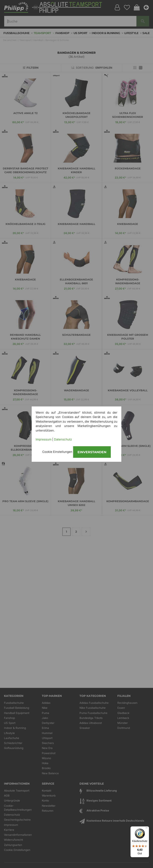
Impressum (44, 439)
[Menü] (147, 829)
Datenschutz (63, 439)
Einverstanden (92, 452)
